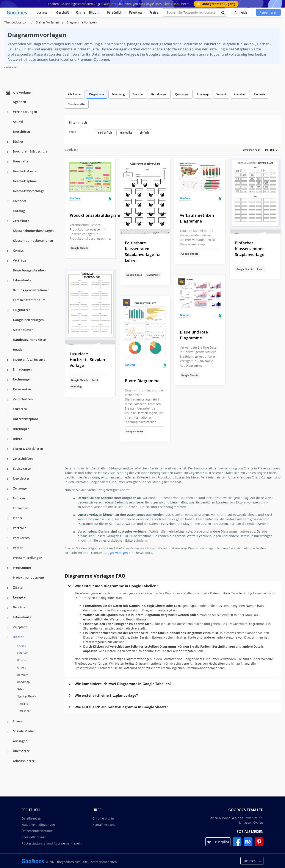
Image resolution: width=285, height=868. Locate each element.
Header (18, 350)
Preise (154, 12)
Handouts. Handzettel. (30, 340)
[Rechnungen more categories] (8, 380)
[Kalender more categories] (8, 201)
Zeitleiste (260, 94)
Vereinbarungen (25, 112)
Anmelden (242, 12)
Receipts (23, 675)
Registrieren (268, 12)
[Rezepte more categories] (8, 598)
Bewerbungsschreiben (29, 270)
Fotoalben (21, 508)
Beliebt (269, 150)
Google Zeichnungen (28, 320)
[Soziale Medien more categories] (8, 732)
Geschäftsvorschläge (29, 191)
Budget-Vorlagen (116, 553)
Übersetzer (21, 751)
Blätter (18, 637)
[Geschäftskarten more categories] (8, 172)
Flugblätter (21, 310)
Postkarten (21, 538)
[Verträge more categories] (8, 261)
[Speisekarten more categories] (8, 469)
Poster (18, 548)
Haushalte (21, 161)
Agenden (20, 102)
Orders (22, 667)
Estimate (23, 653)
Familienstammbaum (29, 300)
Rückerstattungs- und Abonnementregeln (52, 843)
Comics (18, 250)
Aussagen (20, 741)
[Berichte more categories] (8, 608)
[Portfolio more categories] (8, 528)
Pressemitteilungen (28, 558)
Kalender (20, 201)
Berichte (19, 607)
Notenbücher (23, 330)
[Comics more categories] (8, 251)
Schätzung (118, 94)
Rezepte (19, 597)
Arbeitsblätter (24, 761)
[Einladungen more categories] (8, 370)
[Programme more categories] (8, 568)
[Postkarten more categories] (8, 538)
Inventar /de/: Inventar (30, 359)
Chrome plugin (103, 818)
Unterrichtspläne (26, 419)
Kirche (81, 12)
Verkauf (221, 94)
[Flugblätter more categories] (8, 310)
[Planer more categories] (8, 519)
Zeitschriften (23, 399)
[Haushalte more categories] (8, 162)
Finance (22, 660)
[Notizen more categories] (8, 499)
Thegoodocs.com (17, 22)
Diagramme (97, 94)
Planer (18, 518)
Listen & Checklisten (28, 449)
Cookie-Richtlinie (34, 837)
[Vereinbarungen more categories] (8, 112)
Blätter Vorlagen (48, 22)
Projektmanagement (29, 577)
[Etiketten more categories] (8, 410)
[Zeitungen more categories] (8, 489)
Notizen (19, 498)
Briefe (17, 439)
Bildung (95, 12)
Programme (22, 568)
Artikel (18, 122)
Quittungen (182, 94)
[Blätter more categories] (8, 637)
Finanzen (138, 94)
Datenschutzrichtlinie (37, 831)
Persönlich (115, 12)
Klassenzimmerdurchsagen (33, 231)
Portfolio (20, 528)
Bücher (18, 141)
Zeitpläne (20, 627)
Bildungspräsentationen (31, 290)
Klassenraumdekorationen (33, 241)
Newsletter (21, 478)
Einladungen (22, 369)
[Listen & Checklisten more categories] (8, 449)
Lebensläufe (22, 280)
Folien (17, 721)
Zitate (18, 587)
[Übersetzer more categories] (8, 751)
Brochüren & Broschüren (31, 151)
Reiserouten (22, 389)
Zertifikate (21, 221)
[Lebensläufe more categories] (8, 281)
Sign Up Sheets (27, 696)
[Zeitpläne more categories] (8, 628)
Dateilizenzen (31, 818)
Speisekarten (23, 468)
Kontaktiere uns (104, 825)
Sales (20, 689)
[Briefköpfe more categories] (8, 429)
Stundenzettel (77, 104)
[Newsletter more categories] (8, 479)
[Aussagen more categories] (8, 742)
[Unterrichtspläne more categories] (8, 419)
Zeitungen (21, 488)
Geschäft (63, 12)
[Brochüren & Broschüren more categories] (8, 152)
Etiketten (20, 409)
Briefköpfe (21, 429)
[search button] (223, 12)
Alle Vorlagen (19, 93)
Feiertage (136, 12)
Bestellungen (159, 94)
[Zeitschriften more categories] (8, 400)
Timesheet (24, 711)
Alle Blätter (75, 94)
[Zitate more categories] (8, 588)
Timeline (23, 704)
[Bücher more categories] (8, 142)
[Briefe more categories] (8, 439)
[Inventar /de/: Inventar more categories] (8, 360)
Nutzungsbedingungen (38, 825)
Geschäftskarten (26, 171)
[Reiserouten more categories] (8, 390)
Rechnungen (22, 379)
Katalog (19, 211)
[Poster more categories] (8, 548)
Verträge (20, 260)
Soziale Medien (24, 731)
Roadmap (23, 682)
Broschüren (21, 132)
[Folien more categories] (8, 722)
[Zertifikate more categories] (8, 221)
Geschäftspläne (25, 181)
